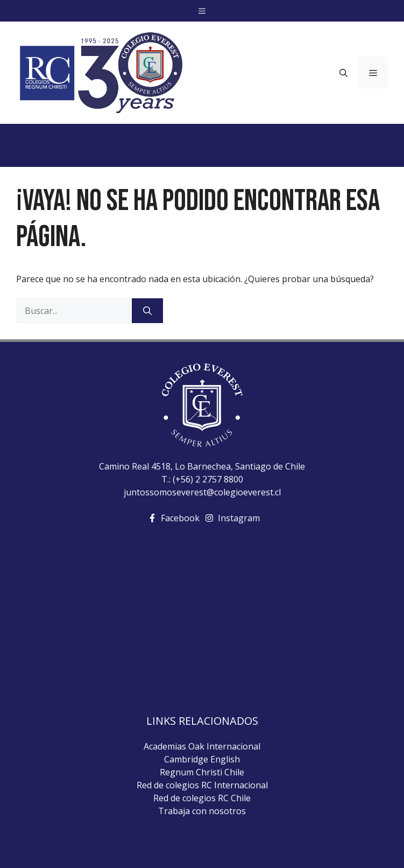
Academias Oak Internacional (202, 746)
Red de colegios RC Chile (202, 798)
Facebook (180, 518)
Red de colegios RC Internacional (202, 785)
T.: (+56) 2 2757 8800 (202, 479)
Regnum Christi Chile (202, 772)
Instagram (239, 518)
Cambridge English (202, 759)
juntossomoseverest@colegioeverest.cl (202, 492)
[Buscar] (147, 311)
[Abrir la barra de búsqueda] (343, 73)
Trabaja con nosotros (202, 811)
